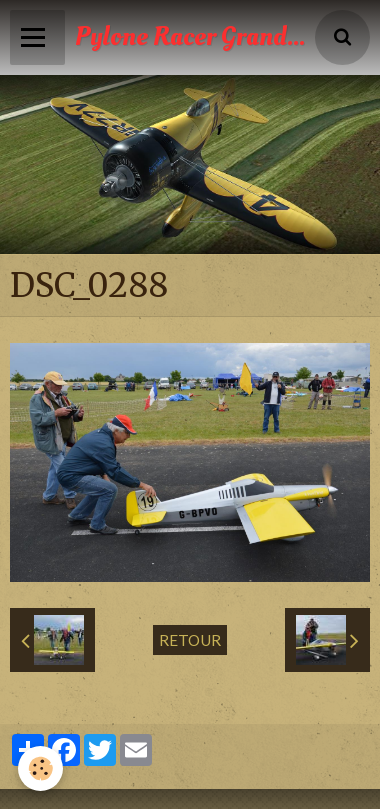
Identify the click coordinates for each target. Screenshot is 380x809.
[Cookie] (40, 768)
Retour (190, 640)
